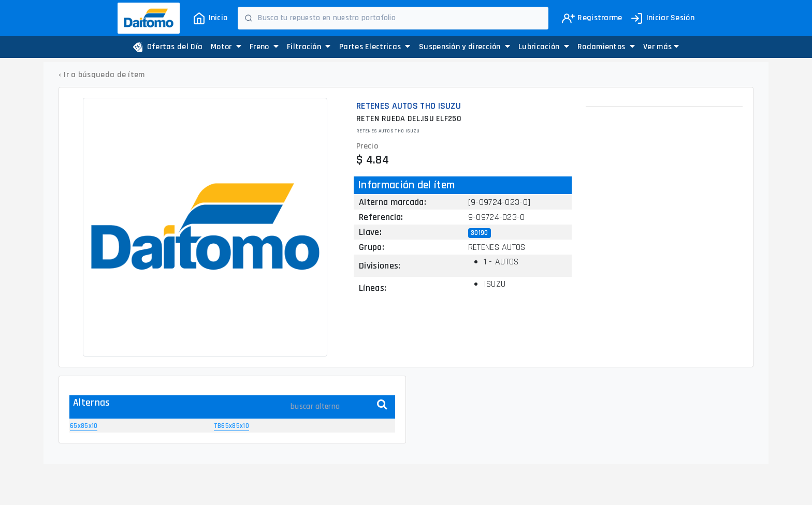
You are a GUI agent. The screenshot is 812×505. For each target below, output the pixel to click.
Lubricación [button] (544, 47)
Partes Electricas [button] (375, 47)
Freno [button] (264, 47)
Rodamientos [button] (606, 47)
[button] (661, 47)
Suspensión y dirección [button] (465, 47)
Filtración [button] (309, 47)
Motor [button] (226, 47)
